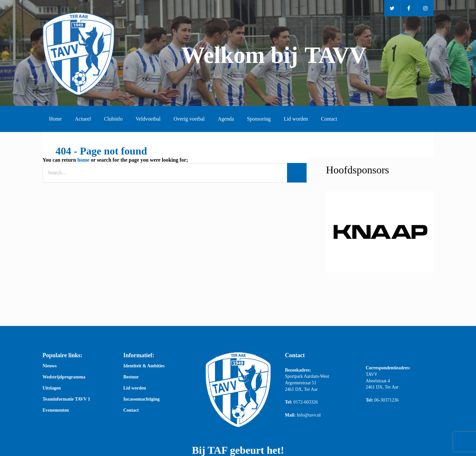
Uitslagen (52, 388)
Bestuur (131, 377)
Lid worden (296, 119)
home (83, 160)
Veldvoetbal (148, 119)
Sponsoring (259, 119)
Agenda (226, 119)
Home (56, 119)
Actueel (83, 119)
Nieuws (50, 366)
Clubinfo (113, 119)
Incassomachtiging (142, 399)
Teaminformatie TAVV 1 (66, 399)
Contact (329, 119)
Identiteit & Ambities (144, 366)
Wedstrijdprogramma (64, 377)
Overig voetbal (189, 119)
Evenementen (56, 410)
